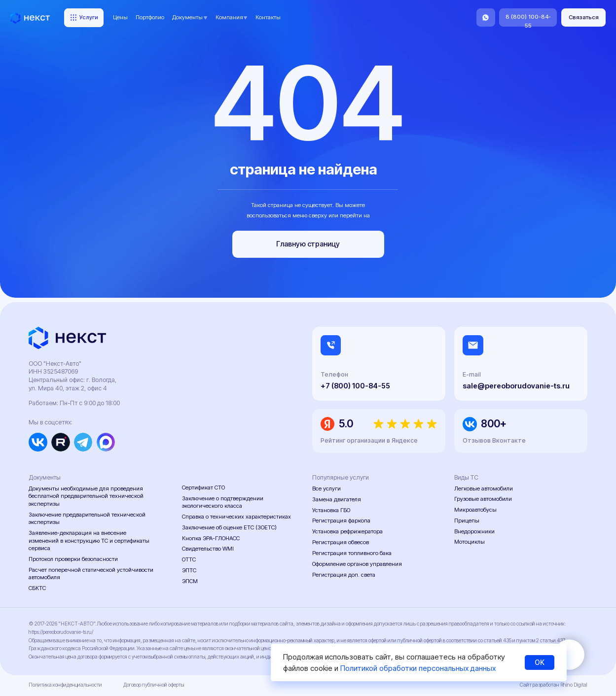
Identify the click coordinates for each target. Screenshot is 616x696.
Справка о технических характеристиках (236, 517)
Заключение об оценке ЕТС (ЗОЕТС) (229, 527)
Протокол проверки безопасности (73, 559)
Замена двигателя (337, 499)
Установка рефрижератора (347, 531)
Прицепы (467, 521)
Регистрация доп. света (344, 575)
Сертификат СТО (203, 487)
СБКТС (37, 588)
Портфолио (150, 17)
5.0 (346, 424)
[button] (584, 17)
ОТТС (189, 559)
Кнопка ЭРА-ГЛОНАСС (211, 538)
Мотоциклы (470, 542)
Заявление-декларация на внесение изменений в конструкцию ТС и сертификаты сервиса (89, 540)
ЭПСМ (190, 581)
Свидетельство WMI (208, 549)
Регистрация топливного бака (352, 553)
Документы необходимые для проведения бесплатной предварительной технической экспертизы (86, 496)
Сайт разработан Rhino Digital (554, 685)
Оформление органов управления (357, 564)
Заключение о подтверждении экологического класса (223, 502)
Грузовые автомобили (483, 499)
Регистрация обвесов (341, 542)
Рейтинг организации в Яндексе (369, 440)
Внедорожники (474, 531)
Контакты (268, 17)
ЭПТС (189, 570)
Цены (120, 17)
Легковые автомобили (484, 488)
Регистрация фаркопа (341, 521)
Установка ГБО (331, 510)
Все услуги (326, 488)
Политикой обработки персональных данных (418, 668)
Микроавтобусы (475, 510)
